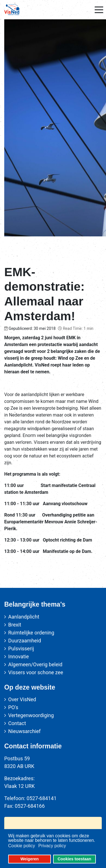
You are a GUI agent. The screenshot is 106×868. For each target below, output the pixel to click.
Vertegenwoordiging (31, 715)
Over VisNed (22, 699)
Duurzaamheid (25, 641)
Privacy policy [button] (52, 846)
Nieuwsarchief (24, 731)
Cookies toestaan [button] (74, 859)
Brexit (15, 625)
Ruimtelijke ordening (31, 633)
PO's (13, 707)
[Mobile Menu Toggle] (99, 10)
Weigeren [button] (30, 859)
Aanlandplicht (24, 617)
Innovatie (19, 656)
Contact (17, 723)
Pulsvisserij (21, 649)
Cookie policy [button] (22, 846)
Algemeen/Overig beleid (35, 664)
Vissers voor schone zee (36, 672)
